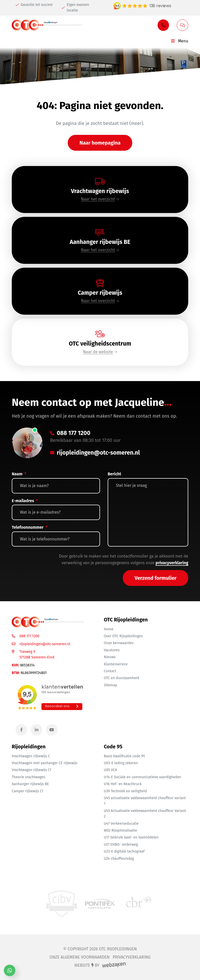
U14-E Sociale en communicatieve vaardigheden (143, 777)
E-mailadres (25, 501)
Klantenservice (116, 664)
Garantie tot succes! (34, 5)
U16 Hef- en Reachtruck (123, 784)
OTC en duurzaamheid (121, 678)
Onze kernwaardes (119, 643)
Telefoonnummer (30, 527)
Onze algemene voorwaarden (80, 957)
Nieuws (110, 657)
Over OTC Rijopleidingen (123, 636)
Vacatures (112, 650)
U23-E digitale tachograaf (124, 851)
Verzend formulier (155, 578)
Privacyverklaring (131, 957)
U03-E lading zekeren (121, 763)
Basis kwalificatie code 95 (124, 756)
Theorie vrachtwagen (29, 777)
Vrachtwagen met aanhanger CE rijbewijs (45, 763)
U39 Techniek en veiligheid (125, 791)
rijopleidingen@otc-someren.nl (45, 644)
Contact (110, 671)
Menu (179, 41)
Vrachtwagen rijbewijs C (31, 756)
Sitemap (110, 685)
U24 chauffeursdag (119, 859)
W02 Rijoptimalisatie (120, 830)
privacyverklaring (172, 563)
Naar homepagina (100, 143)
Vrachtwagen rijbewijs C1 (32, 770)
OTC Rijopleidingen (118, 949)
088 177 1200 (29, 636)
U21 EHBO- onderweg (121, 845)
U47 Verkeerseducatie (121, 824)
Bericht (114, 474)
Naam (19, 474)
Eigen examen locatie (75, 8)
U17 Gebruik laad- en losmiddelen (131, 837)
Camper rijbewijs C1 (27, 791)
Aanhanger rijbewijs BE (30, 784)
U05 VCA (110, 770)
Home (109, 629)
